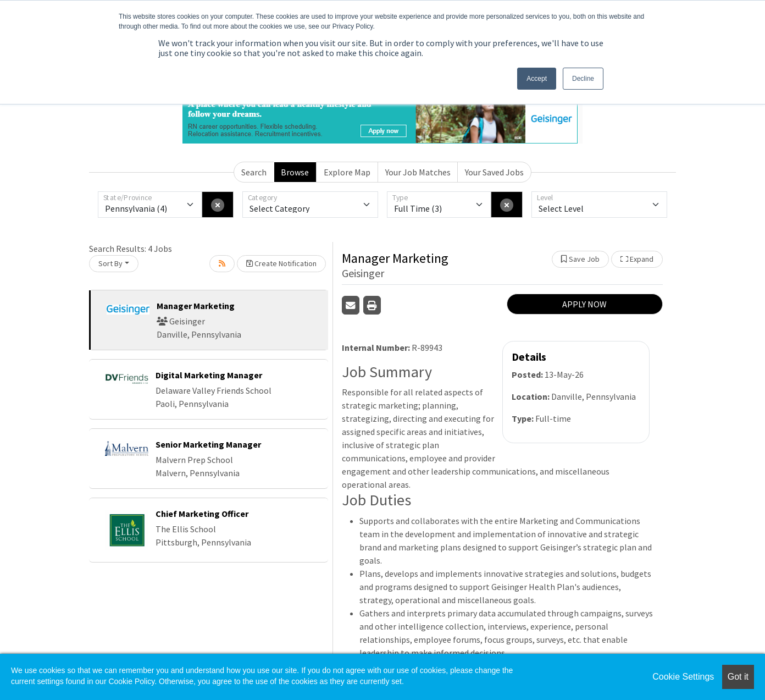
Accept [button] (537, 79)
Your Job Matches (418, 172)
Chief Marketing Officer (202, 514)
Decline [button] (583, 79)
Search (254, 172)
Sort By (110, 263)
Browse (295, 172)
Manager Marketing (196, 306)
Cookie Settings (683, 677)
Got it (738, 677)
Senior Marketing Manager (208, 444)
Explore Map (347, 172)
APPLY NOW (584, 304)
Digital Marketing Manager (209, 375)
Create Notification (281, 263)
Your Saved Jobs (494, 172)
